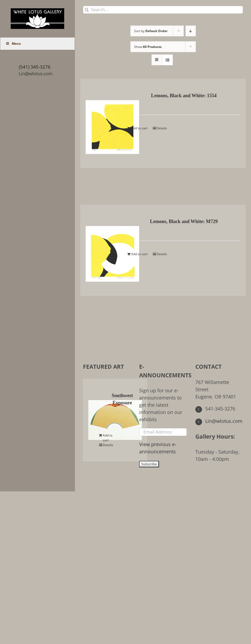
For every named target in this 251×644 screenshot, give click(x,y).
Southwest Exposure (122, 399)
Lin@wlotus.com (36, 74)
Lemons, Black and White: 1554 (184, 96)
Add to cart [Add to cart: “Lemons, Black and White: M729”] (139, 254)
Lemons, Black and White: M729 (184, 221)
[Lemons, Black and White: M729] (103, 250)
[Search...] (163, 10)
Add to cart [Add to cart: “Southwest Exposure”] (108, 438)
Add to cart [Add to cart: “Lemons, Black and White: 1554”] (139, 128)
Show (148, 47)
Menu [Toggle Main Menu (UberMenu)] (13, 44)
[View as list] (167, 60)
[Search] (87, 10)
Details (162, 128)
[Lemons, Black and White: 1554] (103, 123)
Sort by (151, 31)
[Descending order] (191, 31)
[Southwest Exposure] (94, 416)
